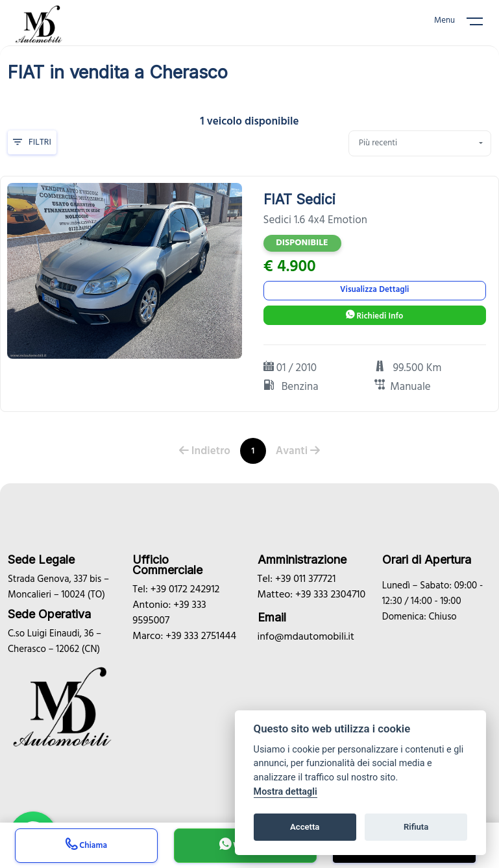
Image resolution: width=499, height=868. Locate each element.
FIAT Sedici (299, 199)
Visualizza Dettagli (374, 290)
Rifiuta (416, 827)
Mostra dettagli (286, 792)
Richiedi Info (374, 316)
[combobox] (420, 143)
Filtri (32, 142)
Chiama (86, 847)
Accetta (305, 827)
